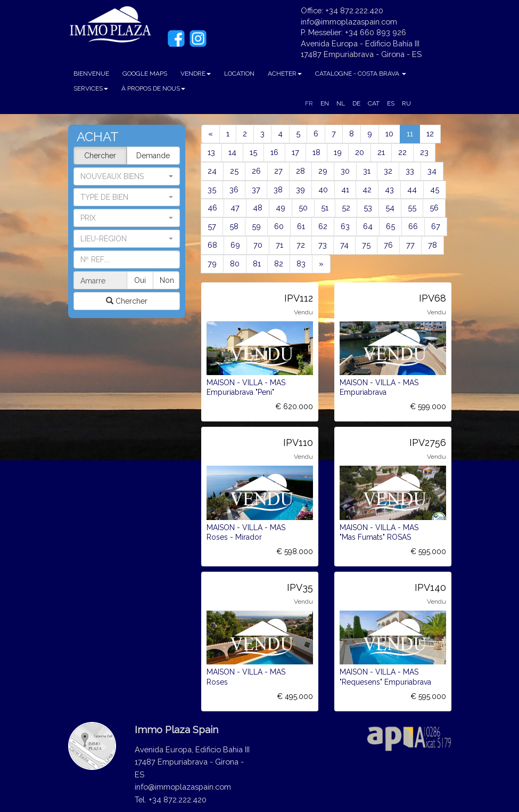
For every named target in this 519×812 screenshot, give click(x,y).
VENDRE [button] (196, 74)
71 (279, 245)
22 (402, 152)
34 (432, 171)
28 (300, 171)
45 (435, 189)
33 (410, 171)
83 (301, 263)
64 (368, 226)
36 (234, 189)
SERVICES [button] (91, 88)
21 (381, 152)
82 (279, 263)
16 (274, 152)
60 (279, 226)
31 (367, 171)
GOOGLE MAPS (145, 74)
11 (413, 133)
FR (309, 103)
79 (212, 263)
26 (256, 171)
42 (367, 189)
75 (366, 245)
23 (424, 152)
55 (412, 208)
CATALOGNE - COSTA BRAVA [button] (361, 74)
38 (278, 189)
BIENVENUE (91, 74)
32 (388, 171)
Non (167, 280)
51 (325, 208)
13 (211, 152)
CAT (374, 103)
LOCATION (239, 74)
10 (389, 133)
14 (232, 152)
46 (212, 208)
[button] (127, 197)
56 (434, 208)
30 (345, 171)
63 (345, 226)
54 (390, 208)
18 (316, 152)
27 (278, 171)
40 (323, 189)
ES (391, 103)
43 (389, 189)
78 (432, 245)
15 (253, 152)
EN (325, 103)
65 (390, 226)
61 (301, 226)
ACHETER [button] (285, 74)
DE (356, 103)
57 (212, 226)
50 (303, 208)
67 (436, 226)
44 (412, 189)
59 (256, 226)
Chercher (100, 156)
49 (281, 208)
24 (212, 171)
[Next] (321, 264)
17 (295, 152)
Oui (140, 280)
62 (323, 226)
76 (388, 245)
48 (258, 208)
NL (341, 103)
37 (256, 189)
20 (360, 152)
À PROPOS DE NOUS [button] (153, 88)
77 (410, 245)
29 (323, 171)
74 (344, 245)
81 (257, 263)
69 (235, 245)
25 (234, 171)
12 (430, 133)
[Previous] (211, 134)
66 (413, 226)
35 (212, 189)
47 (235, 208)
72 (301, 245)
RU (406, 103)
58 (234, 226)
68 (212, 245)
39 (300, 189)
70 (258, 245)
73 (323, 245)
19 (338, 152)
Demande (153, 156)
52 (346, 208)
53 (368, 208)
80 (235, 263)
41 (345, 189)
